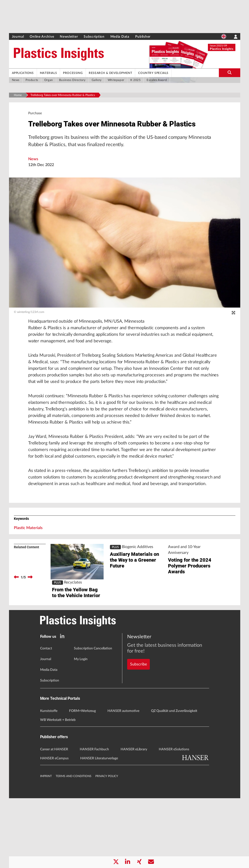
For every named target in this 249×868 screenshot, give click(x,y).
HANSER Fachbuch (94, 819)
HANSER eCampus (54, 828)
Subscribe (138, 725)
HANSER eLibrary (134, 819)
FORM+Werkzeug (82, 781)
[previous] (16, 636)
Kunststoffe (49, 781)
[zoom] (233, 327)
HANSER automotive (123, 781)
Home (18, 95)
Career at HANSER (54, 819)
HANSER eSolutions (174, 819)
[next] (30, 636)
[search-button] (229, 73)
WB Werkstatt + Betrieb (58, 790)
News (33, 173)
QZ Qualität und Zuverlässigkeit (174, 781)
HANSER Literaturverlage (99, 828)
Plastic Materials (28, 587)
